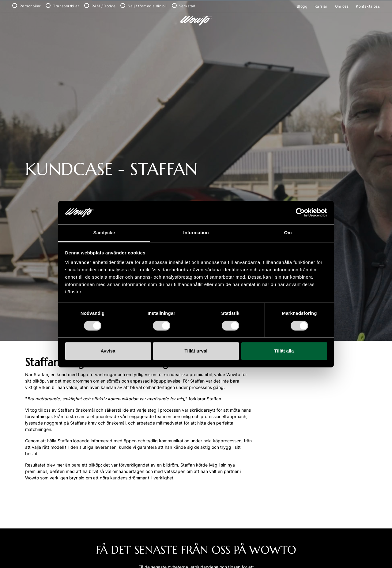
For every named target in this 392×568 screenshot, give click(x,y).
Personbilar (30, 6)
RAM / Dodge (104, 6)
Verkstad (187, 6)
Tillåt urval (196, 351)
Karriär (321, 6)
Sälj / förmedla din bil (147, 6)
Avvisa (108, 351)
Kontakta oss (368, 6)
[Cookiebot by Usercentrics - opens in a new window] (300, 212)
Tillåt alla (284, 351)
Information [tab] (196, 233)
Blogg (302, 6)
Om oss (342, 6)
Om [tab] (288, 233)
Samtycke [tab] (104, 233)
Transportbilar (66, 6)
